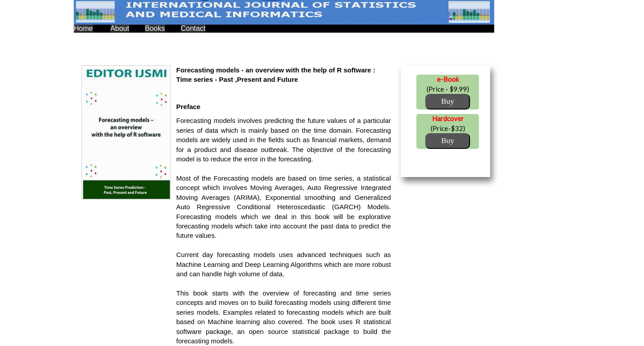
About (120, 28)
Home (83, 28)
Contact (193, 28)
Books (155, 28)
